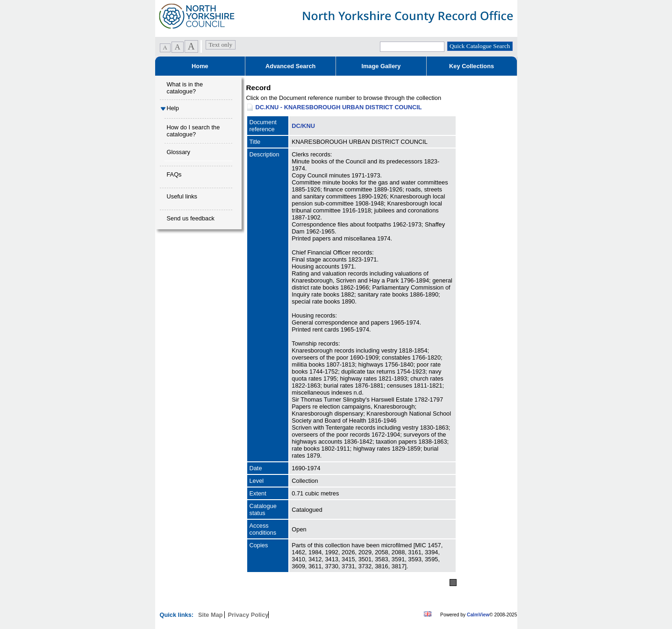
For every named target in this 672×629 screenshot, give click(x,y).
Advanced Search (290, 66)
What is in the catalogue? (185, 88)
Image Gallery (381, 66)
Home (200, 66)
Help (173, 108)
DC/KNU (303, 126)
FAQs (174, 174)
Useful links (182, 196)
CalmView (478, 615)
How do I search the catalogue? (193, 131)
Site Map (211, 615)
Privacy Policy (248, 615)
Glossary (179, 152)
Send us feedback (191, 218)
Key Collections (472, 66)
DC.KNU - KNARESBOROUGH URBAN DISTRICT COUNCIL (339, 107)
